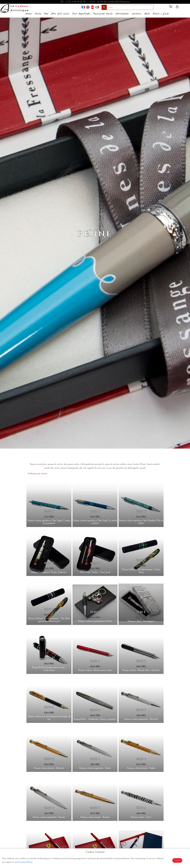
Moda (147, 14)
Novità (38, 14)
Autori (29, 14)
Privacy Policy (25, 862)
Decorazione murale (103, 14)
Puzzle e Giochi (161, 14)
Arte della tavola (60, 14)
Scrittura (137, 14)
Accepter (177, 860)
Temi (46, 14)
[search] (130, 7)
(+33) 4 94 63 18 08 (76, 2)
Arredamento (122, 14)
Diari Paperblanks (81, 14)
